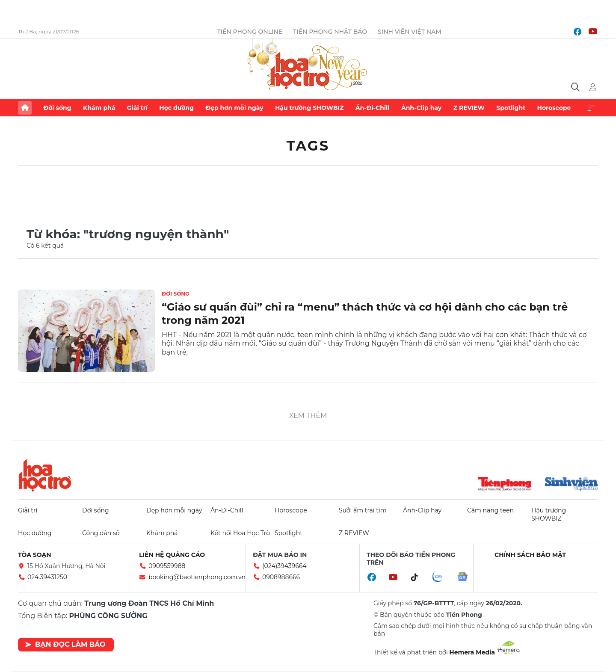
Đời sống (57, 108)
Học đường (176, 108)
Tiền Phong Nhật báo (330, 32)
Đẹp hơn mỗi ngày (234, 108)
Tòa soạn (35, 555)
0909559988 (167, 566)
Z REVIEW (469, 108)
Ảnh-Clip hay (421, 108)
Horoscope (554, 108)
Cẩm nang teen (490, 510)
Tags (308, 146)
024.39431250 (47, 577)
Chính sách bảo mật (530, 555)
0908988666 (281, 577)
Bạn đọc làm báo (65, 644)
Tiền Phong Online (250, 32)
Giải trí (137, 108)
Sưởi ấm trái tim (363, 510)
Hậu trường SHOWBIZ (309, 108)
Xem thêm (591, 108)
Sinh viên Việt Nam (410, 32)
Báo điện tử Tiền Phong (308, 66)
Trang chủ (25, 108)
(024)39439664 (284, 566)
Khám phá (99, 108)
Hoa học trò (45, 475)
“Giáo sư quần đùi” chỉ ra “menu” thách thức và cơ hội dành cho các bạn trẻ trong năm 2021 (365, 314)
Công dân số (101, 533)
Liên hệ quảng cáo (172, 555)
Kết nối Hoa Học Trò (240, 533)
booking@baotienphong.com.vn (197, 577)
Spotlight (511, 108)
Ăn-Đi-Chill (373, 108)
